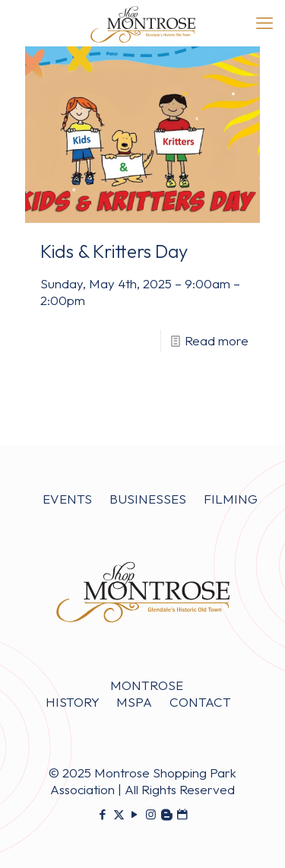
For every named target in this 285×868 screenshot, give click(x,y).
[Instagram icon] (151, 814)
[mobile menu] (264, 23)
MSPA (134, 702)
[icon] (167, 814)
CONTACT (200, 702)
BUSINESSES (148, 499)
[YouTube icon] (135, 814)
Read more (217, 340)
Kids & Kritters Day (114, 251)
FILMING (231, 499)
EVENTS (67, 499)
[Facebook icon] (103, 814)
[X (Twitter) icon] (119, 814)
